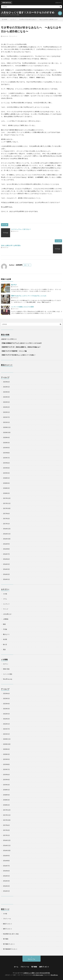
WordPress (54, 975)
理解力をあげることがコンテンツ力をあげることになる (29, 296)
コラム (5, 599)
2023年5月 (6, 387)
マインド (6, 609)
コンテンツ (14, 36)
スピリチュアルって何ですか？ (21, 229)
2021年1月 (6, 422)
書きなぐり (6, 634)
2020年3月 (6, 443)
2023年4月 (6, 392)
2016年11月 (7, 534)
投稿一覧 (26, 265)
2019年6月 (6, 463)
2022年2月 (6, 407)
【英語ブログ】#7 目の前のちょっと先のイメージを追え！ (18, 355)
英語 (4, 649)
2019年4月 (6, 468)
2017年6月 (6, 514)
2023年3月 (6, 397)
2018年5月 (6, 478)
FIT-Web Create (38, 975)
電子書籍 (6, 939)
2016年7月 (6, 554)
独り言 (5, 644)
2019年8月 (6, 453)
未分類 (5, 639)
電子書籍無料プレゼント (10, 949)
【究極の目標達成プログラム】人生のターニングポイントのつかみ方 (22, 343)
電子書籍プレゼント (9, 944)
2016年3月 (6, 569)
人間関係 (6, 619)
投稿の (6, 669)
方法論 (5, 629)
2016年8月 (6, 549)
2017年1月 (6, 524)
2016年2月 (6, 574)
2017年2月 (6, 519)
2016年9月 (6, 544)
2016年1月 (6, 579)
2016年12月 (7, 529)
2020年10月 (7, 432)
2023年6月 (6, 382)
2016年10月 (7, 539)
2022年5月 (6, 402)
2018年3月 (6, 488)
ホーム (16, 967)
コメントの (8, 674)
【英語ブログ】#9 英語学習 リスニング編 (14, 351)
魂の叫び (14, 285)
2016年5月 (6, 564)
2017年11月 (7, 503)
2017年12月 (7, 498)
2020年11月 (7, 427)
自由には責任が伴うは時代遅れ (11, 245)
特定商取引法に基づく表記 (11, 934)
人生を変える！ (8, 614)
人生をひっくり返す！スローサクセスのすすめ (28, 12)
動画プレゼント (8, 924)
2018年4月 (6, 483)
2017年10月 (7, 508)
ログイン (6, 664)
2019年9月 (6, 448)
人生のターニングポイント (9, 339)
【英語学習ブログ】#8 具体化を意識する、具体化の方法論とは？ (21, 347)
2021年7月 (6, 417)
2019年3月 (6, 473)
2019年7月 (6, 458)
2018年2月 (6, 493)
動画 (4, 624)
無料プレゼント (8, 929)
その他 (5, 594)
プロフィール (7, 919)
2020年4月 (6, 437)
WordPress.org (7, 679)
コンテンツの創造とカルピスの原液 (22, 307)
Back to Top (32, 959)
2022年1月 (6, 412)
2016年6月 (6, 559)
